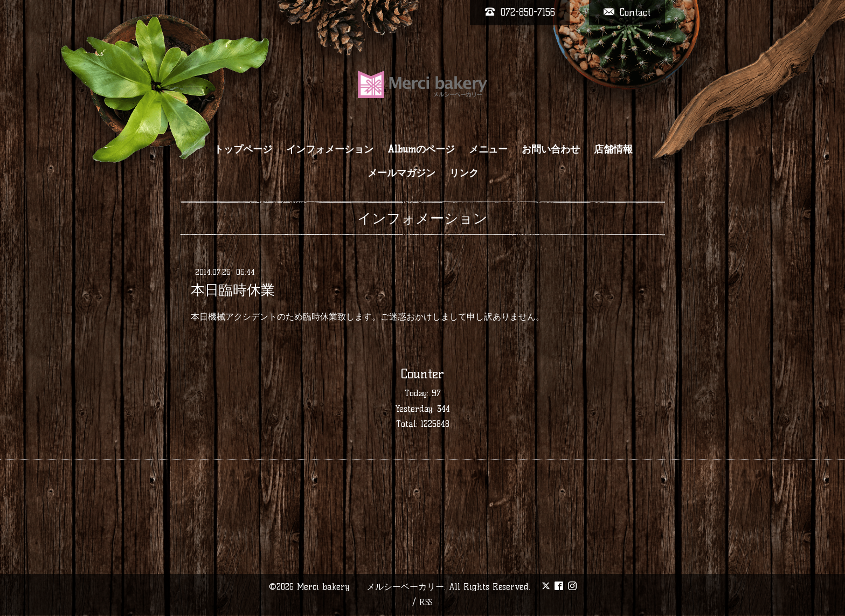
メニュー (488, 149)
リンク (464, 173)
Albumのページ (421, 149)
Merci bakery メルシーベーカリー (370, 587)
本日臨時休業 (233, 290)
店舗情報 (613, 149)
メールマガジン (401, 173)
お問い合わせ (551, 149)
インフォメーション (330, 149)
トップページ (243, 149)
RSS (426, 602)
